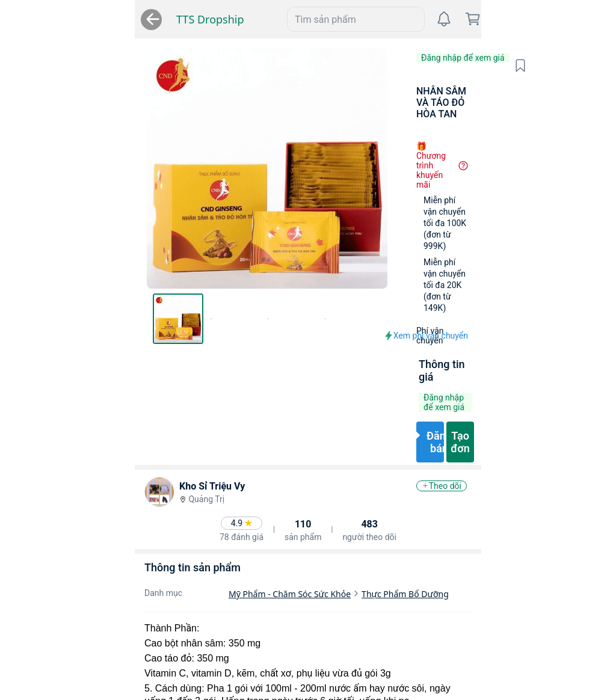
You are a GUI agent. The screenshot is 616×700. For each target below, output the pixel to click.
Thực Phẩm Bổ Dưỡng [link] (280, 474)
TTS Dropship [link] (53, 19)
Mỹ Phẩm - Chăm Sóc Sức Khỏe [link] (165, 474)
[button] (588, 66)
